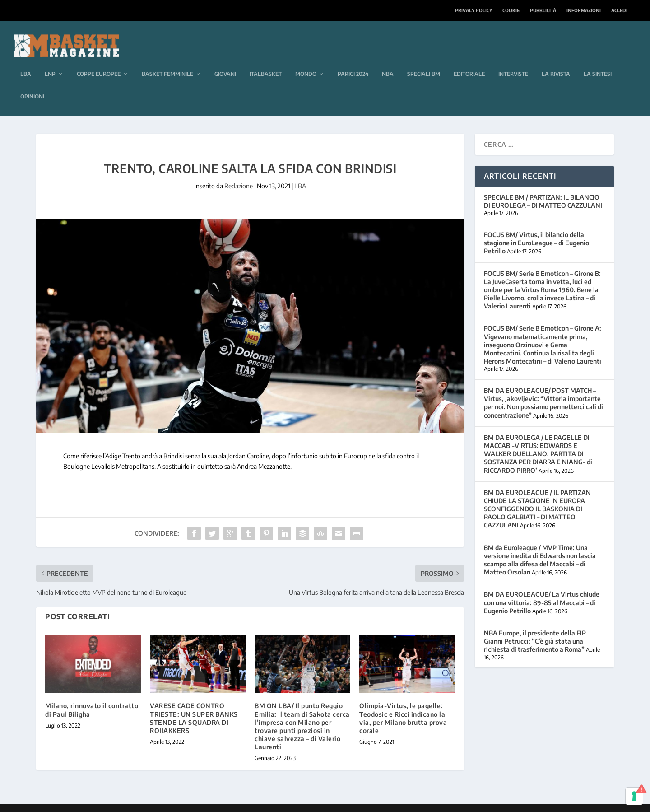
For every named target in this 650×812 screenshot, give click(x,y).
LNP (50, 60)
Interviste (513, 60)
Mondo (306, 60)
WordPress (179, 802)
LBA (26, 60)
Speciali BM (424, 60)
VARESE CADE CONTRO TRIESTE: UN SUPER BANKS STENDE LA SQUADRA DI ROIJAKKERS (194, 705)
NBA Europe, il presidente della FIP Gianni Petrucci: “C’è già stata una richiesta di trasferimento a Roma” (535, 628)
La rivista (556, 60)
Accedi (619, 10)
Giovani (225, 60)
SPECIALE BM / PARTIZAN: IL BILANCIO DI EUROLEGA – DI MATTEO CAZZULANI (543, 188)
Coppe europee (99, 60)
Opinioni (32, 83)
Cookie (511, 10)
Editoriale (469, 60)
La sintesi (598, 60)
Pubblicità (543, 10)
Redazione (239, 172)
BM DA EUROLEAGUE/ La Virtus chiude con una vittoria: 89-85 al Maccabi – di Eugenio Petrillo (542, 589)
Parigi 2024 (353, 60)
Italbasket (266, 60)
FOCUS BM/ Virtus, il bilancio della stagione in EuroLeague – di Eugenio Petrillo (536, 229)
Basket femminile (167, 60)
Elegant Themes (98, 802)
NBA (388, 60)
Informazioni (584, 10)
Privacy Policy (474, 10)
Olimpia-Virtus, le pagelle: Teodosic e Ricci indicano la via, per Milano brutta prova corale (403, 705)
